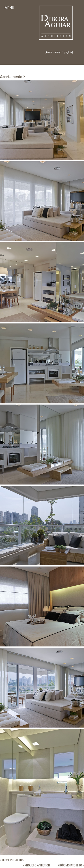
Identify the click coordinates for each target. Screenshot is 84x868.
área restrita (53, 52)
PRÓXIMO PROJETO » (71, 866)
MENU (9, 8)
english (68, 52)
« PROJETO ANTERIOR (36, 866)
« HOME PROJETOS (12, 860)
